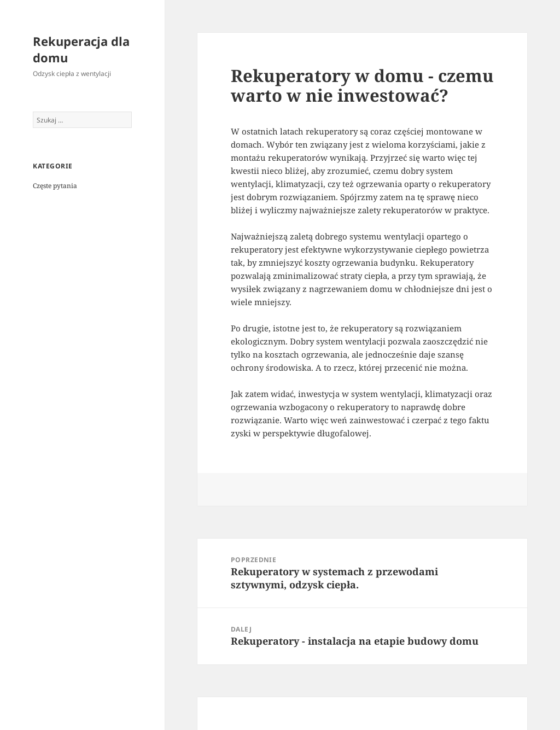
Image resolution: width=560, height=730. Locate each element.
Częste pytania (55, 186)
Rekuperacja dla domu (81, 49)
